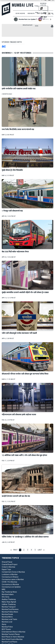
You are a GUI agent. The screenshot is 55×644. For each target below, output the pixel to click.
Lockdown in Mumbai (10, 574)
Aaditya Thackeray (9, 599)
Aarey (4, 624)
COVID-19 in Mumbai (9, 582)
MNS (4, 589)
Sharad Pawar (7, 562)
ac (4, 46)
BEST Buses (6, 629)
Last (40, 550)
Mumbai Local (7, 622)
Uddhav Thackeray (9, 604)
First (15, 550)
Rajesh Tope (6, 569)
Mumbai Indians (8, 594)
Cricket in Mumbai (8, 567)
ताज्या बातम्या (20, 13)
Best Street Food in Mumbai (12, 639)
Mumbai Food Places (10, 642)
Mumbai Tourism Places (11, 634)
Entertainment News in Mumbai (14, 632)
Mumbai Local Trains (9, 619)
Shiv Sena (5, 597)
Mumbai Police (7, 627)
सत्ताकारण (31, 13)
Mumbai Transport (9, 607)
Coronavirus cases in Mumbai (13, 579)
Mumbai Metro (7, 617)
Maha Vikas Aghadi (9, 602)
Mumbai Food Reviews (10, 609)
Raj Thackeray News (9, 592)
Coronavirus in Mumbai (10, 584)
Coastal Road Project (10, 564)
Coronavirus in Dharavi (10, 577)
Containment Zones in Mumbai (13, 572)
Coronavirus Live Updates (11, 587)
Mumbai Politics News (10, 612)
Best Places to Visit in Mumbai (13, 637)
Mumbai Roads (7, 614)
